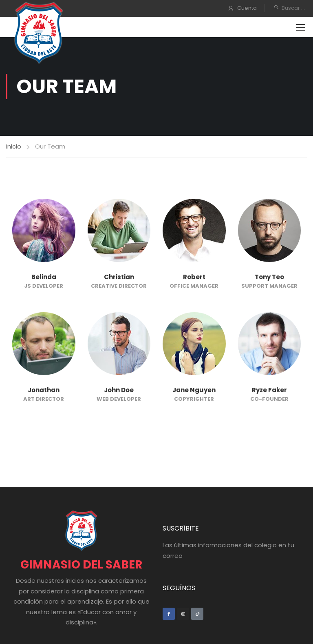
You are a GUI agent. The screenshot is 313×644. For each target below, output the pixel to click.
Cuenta (247, 8)
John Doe (119, 390)
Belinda (44, 277)
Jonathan (44, 390)
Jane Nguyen (194, 390)
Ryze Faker (269, 390)
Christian (119, 277)
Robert (194, 277)
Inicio (14, 146)
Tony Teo (269, 277)
